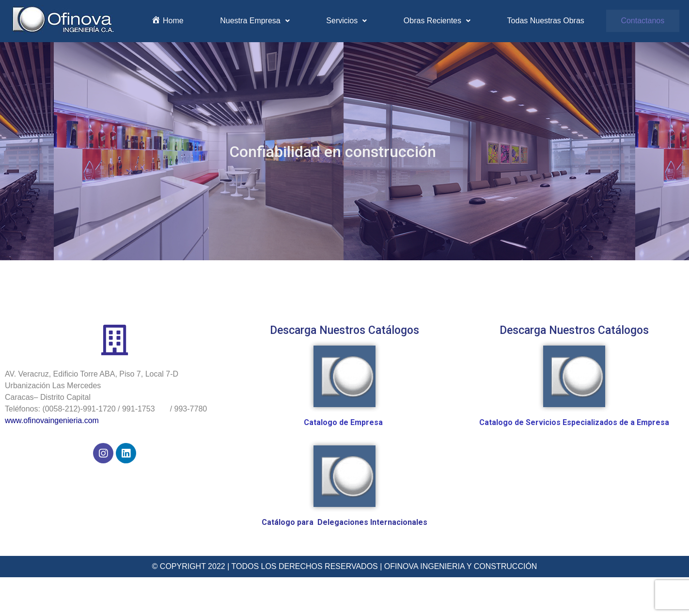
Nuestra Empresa (255, 21)
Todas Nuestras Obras (546, 21)
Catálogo (279, 522)
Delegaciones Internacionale (370, 522)
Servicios (346, 21)
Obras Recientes (437, 21)
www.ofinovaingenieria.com (52, 420)
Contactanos (642, 21)
